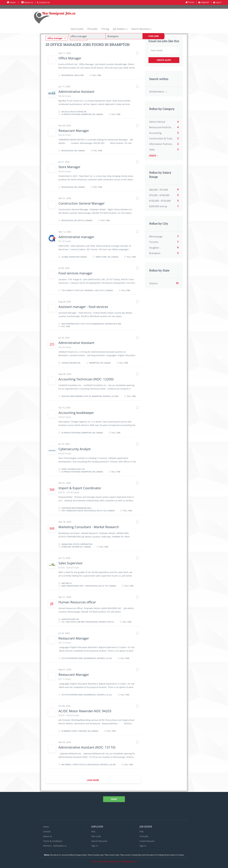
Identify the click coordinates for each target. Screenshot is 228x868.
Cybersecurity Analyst (75, 448)
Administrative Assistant (76, 91)
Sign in (95, 845)
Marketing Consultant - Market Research (89, 526)
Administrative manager (76, 236)
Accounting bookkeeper (76, 412)
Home (11, 2)
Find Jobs (154, 36)
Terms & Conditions (53, 840)
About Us (27, 2)
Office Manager (70, 57)
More (153, 155)
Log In (217, 2)
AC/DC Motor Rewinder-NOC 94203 (85, 710)
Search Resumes (99, 840)
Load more (93, 779)
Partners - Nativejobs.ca (55, 845)
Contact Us (43, 2)
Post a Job (96, 836)
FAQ (93, 831)
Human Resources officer (78, 601)
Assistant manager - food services (83, 306)
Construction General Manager (82, 203)
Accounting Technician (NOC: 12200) (86, 378)
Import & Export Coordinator (80, 487)
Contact (47, 831)
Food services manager (75, 272)
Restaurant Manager (74, 130)
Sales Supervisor (71, 562)
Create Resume (147, 840)
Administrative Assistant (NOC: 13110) (87, 747)
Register (204, 2)
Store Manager (69, 166)
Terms (190, 2)
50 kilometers (157, 92)
